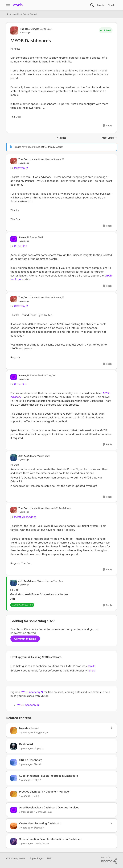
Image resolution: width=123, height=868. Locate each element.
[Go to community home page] (18, 5)
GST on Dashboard (31, 760)
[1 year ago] (25, 780)
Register (101, 5)
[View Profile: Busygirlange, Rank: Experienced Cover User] (14, 731)
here (90, 666)
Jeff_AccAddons (26, 517)
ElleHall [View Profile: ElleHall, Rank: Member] (38, 764)
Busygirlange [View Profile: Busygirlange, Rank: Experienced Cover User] (41, 732)
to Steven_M (57, 159)
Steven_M (22, 168)
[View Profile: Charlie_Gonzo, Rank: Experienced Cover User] (14, 842)
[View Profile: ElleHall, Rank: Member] (14, 762)
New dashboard (29, 728)
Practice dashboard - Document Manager (44, 792)
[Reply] (107, 126)
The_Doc (22, 246)
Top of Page (36, 858)
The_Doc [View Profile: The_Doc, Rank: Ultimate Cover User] (25, 29)
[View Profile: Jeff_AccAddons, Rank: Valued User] (14, 458)
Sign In (112, 5)
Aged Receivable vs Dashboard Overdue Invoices (49, 807)
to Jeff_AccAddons (61, 508)
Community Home (16, 858)
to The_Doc (50, 375)
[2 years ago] (25, 748)
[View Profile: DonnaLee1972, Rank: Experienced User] (14, 810)
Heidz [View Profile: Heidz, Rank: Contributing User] (36, 796)
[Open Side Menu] (8, 5)
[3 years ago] (25, 732)
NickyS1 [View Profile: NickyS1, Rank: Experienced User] (37, 780)
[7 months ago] (26, 812)
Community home (25, 639)
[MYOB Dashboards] (41, 163)
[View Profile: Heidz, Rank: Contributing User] (14, 794)
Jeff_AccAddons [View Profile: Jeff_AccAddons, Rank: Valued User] (27, 456)
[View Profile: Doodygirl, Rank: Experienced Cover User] (14, 826)
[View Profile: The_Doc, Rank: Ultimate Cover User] (14, 31)
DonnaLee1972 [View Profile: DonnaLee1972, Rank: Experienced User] (44, 812)
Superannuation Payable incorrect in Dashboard (49, 776)
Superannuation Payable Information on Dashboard (51, 839)
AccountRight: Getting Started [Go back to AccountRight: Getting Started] (21, 14)
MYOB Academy (31, 692)
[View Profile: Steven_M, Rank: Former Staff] (14, 239)
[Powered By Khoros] (109, 860)
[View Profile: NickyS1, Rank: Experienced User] (14, 778)
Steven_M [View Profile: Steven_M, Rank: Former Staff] (24, 237)
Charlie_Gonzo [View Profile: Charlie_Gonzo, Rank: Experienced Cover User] (41, 843)
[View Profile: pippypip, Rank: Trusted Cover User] (14, 746)
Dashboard (26, 744)
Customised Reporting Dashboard (40, 823)
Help (50, 858)
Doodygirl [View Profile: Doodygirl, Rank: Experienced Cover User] (39, 827)
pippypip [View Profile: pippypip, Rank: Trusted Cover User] (39, 748)
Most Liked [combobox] (109, 138)
